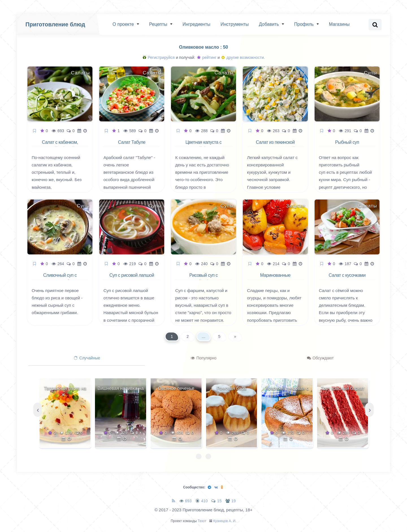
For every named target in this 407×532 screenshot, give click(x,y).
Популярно (204, 358)
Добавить (269, 24)
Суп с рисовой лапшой (132, 275)
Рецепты (158, 24)
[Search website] (375, 25)
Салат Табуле (132, 142)
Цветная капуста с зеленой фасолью (203, 145)
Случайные (87, 358)
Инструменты (235, 24)
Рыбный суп (347, 142)
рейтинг (207, 57)
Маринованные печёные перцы (275, 278)
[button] (199, 456)
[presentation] (38, 410)
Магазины (339, 24)
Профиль (304, 24)
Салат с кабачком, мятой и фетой (60, 145)
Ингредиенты (196, 24)
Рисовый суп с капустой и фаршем (204, 278)
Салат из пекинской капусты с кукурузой (275, 145)
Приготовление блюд (55, 24)
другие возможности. (243, 57)
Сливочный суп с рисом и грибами (60, 278)
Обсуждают (320, 358)
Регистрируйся (159, 57)
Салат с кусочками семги (347, 278)
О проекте (123, 24)
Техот (202, 521)
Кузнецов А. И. (225, 521)
